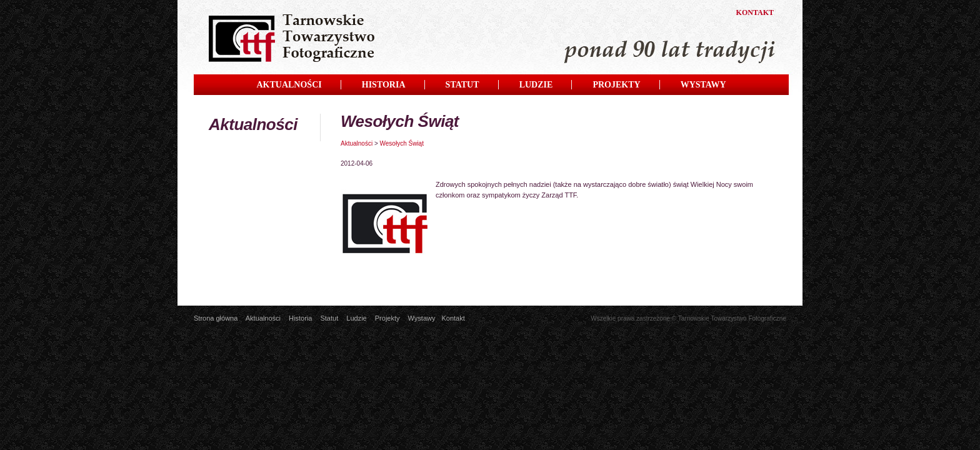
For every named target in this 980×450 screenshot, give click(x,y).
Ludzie (356, 318)
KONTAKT (755, 12)
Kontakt (453, 318)
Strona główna (216, 318)
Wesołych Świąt (402, 143)
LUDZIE (536, 85)
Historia (300, 318)
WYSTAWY (703, 85)
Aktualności (357, 143)
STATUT (462, 85)
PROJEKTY (616, 85)
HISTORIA (384, 85)
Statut (329, 318)
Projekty (387, 318)
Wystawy (422, 318)
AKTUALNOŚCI (289, 85)
